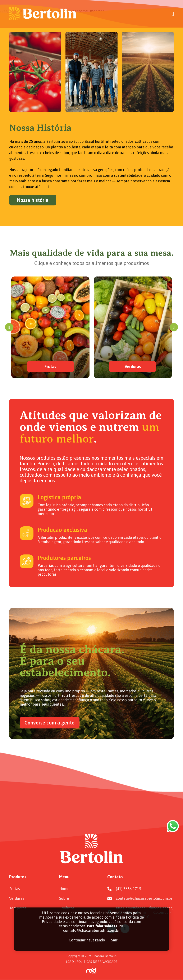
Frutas (15, 889)
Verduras (17, 898)
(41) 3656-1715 (129, 889)
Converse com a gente (49, 723)
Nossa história (33, 200)
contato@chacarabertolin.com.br (144, 898)
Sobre (64, 898)
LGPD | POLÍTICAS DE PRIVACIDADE (92, 962)
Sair (114, 940)
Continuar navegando (87, 940)
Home (64, 889)
